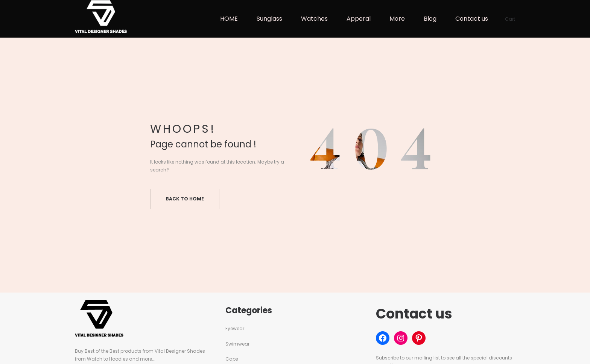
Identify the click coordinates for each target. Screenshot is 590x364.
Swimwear (237, 344)
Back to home (185, 199)
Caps (232, 359)
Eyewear (235, 328)
